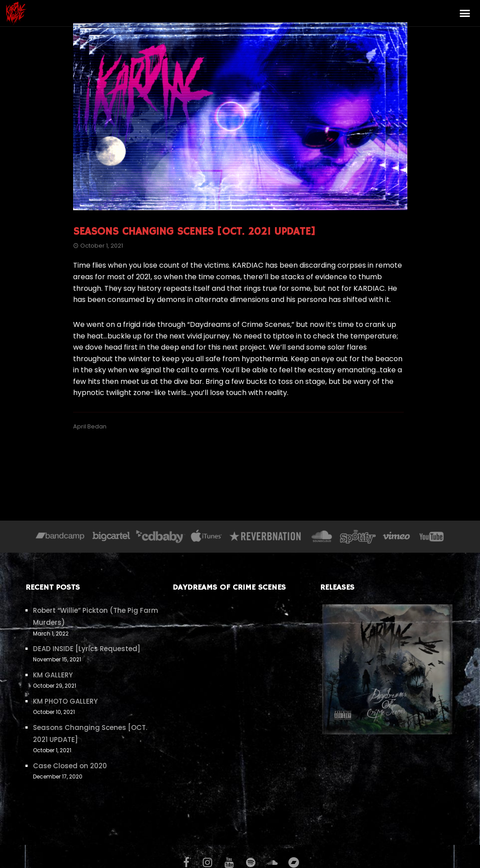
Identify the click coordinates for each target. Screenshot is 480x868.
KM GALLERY (53, 675)
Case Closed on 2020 (70, 766)
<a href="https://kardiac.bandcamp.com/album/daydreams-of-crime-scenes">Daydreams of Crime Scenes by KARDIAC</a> (240, 709)
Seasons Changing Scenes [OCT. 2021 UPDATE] (194, 232)
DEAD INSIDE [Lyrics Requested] (87, 649)
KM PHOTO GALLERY (65, 701)
